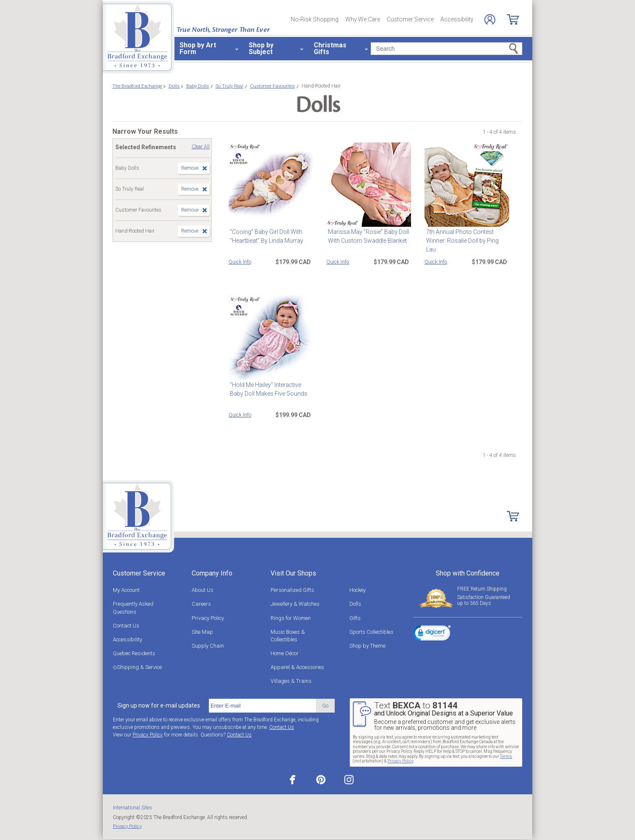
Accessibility (457, 19)
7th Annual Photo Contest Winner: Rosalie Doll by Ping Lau (466, 236)
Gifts (355, 618)
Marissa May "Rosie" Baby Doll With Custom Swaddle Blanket (367, 236)
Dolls (355, 604)
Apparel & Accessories (297, 667)
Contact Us (126, 626)
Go (325, 706)
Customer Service (410, 19)
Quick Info (240, 262)
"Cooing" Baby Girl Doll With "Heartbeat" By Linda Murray (265, 236)
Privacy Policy (208, 618)
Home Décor (285, 653)
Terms (506, 756)
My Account (126, 590)
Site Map (202, 632)
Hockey (358, 590)
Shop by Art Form (198, 48)
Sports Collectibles (371, 632)
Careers (201, 604)
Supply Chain (208, 646)
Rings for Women (291, 618)
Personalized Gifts (292, 590)
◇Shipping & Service (137, 667)
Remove (190, 168)
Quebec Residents (134, 653)
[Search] (446, 49)
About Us (203, 590)
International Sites (133, 808)
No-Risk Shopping (315, 19)
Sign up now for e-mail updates (159, 705)
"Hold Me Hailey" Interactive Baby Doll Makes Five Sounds (267, 389)
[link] (432, 634)
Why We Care (363, 19)
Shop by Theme (367, 646)
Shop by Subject (261, 48)
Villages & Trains (291, 681)
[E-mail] (262, 706)
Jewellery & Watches (295, 604)
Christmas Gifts (330, 48)
